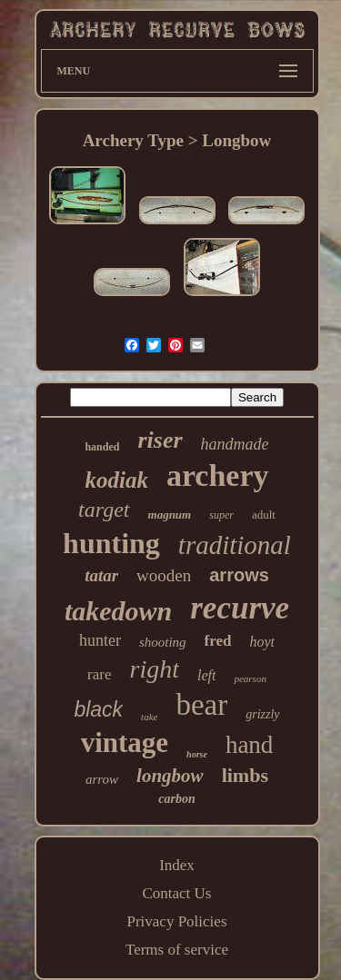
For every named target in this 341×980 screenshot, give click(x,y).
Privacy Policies (176, 921)
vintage (125, 742)
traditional (235, 545)
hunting (111, 543)
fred (218, 641)
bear (201, 705)
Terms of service (177, 950)
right (155, 669)
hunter (100, 640)
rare (99, 674)
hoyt (263, 642)
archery (218, 475)
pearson (250, 678)
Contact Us (176, 893)
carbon (176, 799)
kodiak (116, 480)
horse (197, 754)
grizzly (262, 714)
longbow (170, 776)
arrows (239, 575)
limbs (245, 775)
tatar (101, 575)
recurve (240, 608)
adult (264, 515)
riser (160, 440)
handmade (235, 444)
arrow (102, 779)
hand (249, 745)
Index (177, 865)
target (104, 510)
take (149, 717)
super (221, 515)
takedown (118, 611)
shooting (163, 642)
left (206, 675)
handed (102, 447)
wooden (164, 575)
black (98, 709)
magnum (170, 515)
